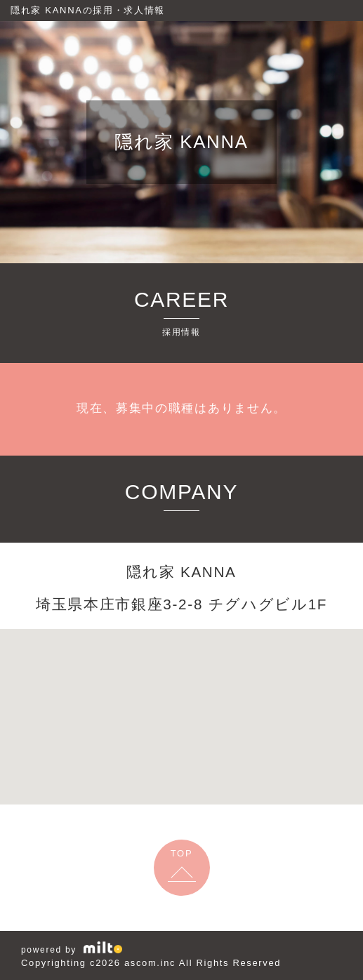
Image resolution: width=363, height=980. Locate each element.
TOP (182, 853)
